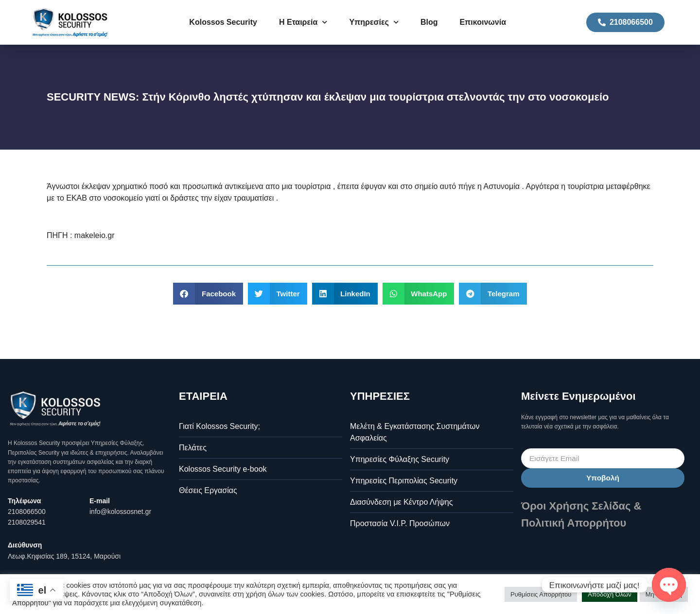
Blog (429, 22)
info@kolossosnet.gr (120, 512)
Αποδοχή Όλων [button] (610, 594)
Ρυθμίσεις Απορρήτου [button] (541, 594)
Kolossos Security (223, 22)
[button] (208, 294)
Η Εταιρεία (303, 22)
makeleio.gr (95, 235)
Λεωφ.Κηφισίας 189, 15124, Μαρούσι (64, 556)
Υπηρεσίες (374, 22)
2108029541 (27, 522)
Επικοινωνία (483, 22)
